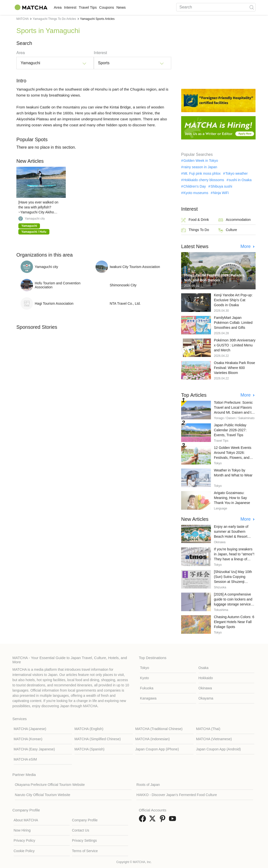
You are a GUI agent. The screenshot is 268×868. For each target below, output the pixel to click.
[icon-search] (252, 7)
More (246, 246)
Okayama (206, 698)
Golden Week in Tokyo (201, 161)
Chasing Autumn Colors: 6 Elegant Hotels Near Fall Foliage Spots (234, 622)
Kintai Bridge (120, 107)
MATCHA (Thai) (208, 729)
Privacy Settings (84, 840)
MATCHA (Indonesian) (152, 739)
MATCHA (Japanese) (30, 729)
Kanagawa (148, 698)
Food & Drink (195, 220)
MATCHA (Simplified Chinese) (98, 739)
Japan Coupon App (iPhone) (157, 749)
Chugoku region (143, 89)
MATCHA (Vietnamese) (214, 739)
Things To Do (195, 230)
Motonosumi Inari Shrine (133, 113)
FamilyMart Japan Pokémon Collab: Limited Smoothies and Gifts (233, 323)
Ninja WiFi (221, 193)
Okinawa (205, 688)
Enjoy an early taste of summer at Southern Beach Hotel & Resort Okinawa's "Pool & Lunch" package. (234, 536)
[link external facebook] (143, 820)
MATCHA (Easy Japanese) (34, 749)
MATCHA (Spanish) (89, 749)
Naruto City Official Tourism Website (43, 795)
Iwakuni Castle (38, 107)
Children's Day (195, 186)
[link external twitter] (153, 820)
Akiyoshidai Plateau (33, 119)
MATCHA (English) (89, 729)
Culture (228, 230)
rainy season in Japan (200, 167)
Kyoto (144, 678)
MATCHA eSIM (25, 759)
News (146, 7)
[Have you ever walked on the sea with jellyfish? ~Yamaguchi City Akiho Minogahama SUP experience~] (38, 212)
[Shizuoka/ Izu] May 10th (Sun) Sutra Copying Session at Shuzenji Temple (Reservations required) (233, 582)
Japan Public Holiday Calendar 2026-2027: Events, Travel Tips (230, 430)
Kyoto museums (196, 193)
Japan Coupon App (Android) (218, 749)
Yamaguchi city (35, 219)
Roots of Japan (148, 785)
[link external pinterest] (164, 820)
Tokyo (145, 668)
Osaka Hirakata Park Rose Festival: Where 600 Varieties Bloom (234, 368)
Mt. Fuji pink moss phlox (202, 173)
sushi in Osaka (240, 180)
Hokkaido (206, 678)
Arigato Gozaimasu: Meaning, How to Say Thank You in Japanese (232, 498)
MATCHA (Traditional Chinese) (159, 729)
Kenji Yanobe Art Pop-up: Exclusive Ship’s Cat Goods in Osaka (233, 300)
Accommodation (234, 220)
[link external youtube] (173, 820)
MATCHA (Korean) (28, 739)
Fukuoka (147, 688)
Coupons (126, 7)
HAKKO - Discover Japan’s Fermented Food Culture (177, 795)
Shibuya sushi (221, 186)
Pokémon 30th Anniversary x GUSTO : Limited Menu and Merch (235, 345)
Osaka (203, 668)
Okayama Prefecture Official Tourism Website (50, 785)
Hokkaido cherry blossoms (204, 180)
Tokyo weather (236, 173)
